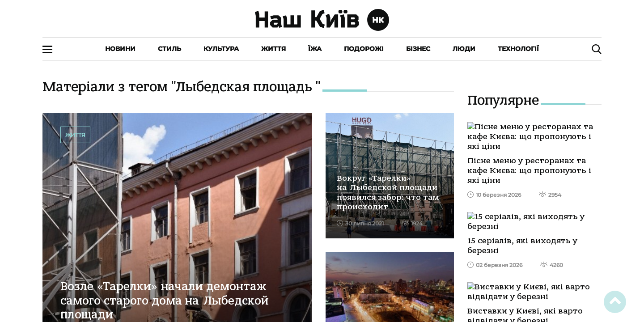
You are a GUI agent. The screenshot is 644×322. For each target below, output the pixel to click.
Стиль (169, 49)
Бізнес (418, 49)
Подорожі (364, 49)
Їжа (315, 49)
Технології (518, 49)
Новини (120, 49)
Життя (273, 49)
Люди (464, 49)
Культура (221, 49)
